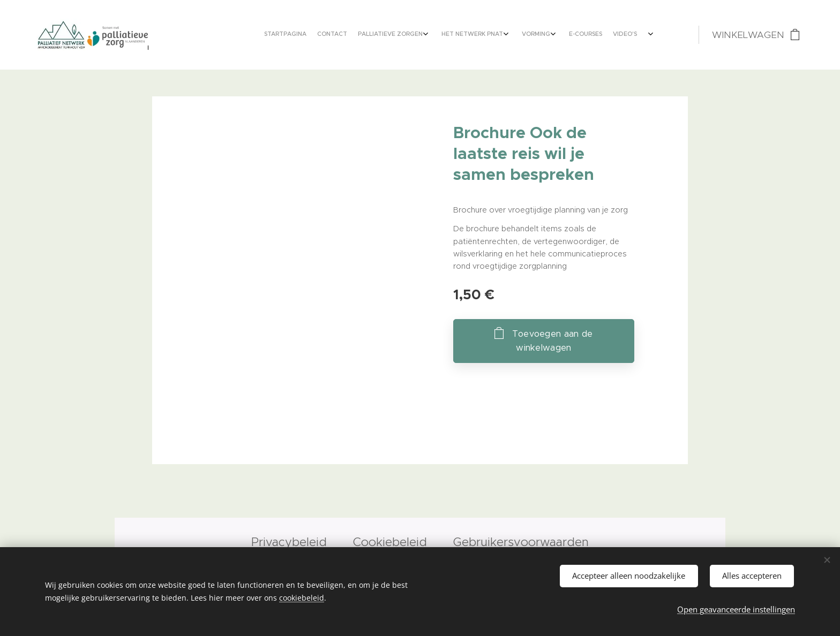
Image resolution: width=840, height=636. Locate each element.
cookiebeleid (302, 597)
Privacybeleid (291, 542)
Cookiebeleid (390, 542)
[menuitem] (550, 35)
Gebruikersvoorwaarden (521, 542)
